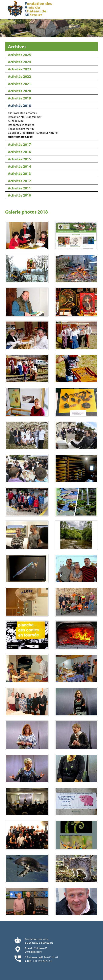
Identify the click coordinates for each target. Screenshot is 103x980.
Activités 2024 (19, 62)
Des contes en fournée (21, 125)
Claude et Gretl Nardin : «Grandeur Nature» (33, 133)
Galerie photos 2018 (20, 137)
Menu (99, 10)
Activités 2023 (19, 69)
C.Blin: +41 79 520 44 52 (39, 961)
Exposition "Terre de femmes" (25, 117)
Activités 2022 (19, 76)
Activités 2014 (19, 166)
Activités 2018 (19, 105)
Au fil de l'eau (16, 121)
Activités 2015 (19, 159)
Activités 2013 (19, 174)
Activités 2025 (19, 55)
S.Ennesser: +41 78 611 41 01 (42, 957)
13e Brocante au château (23, 113)
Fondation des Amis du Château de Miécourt (30, 9)
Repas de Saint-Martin (21, 129)
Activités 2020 (19, 91)
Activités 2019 (19, 98)
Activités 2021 (19, 84)
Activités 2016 (19, 152)
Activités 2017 (19, 144)
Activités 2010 (19, 195)
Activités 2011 (19, 188)
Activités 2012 (19, 181)
